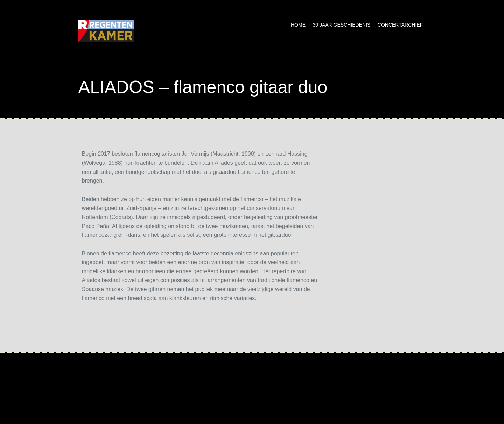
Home (298, 25)
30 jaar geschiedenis (341, 25)
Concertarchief (400, 25)
